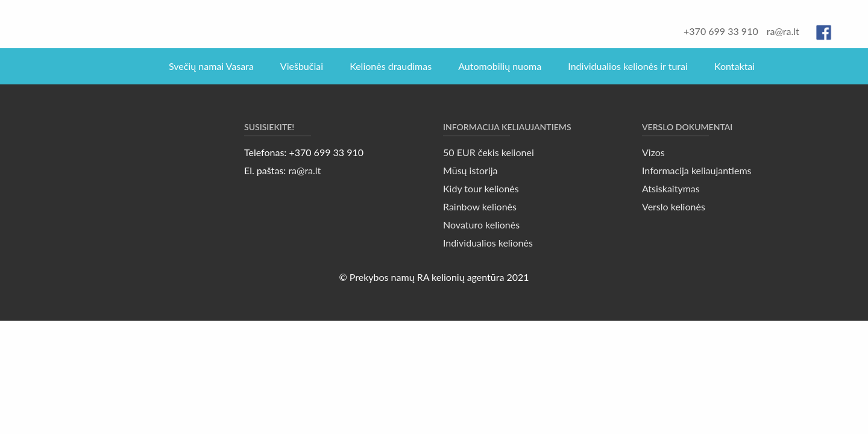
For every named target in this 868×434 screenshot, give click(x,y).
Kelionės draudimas (391, 66)
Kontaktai (734, 66)
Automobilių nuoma (500, 66)
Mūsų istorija (470, 170)
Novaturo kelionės (481, 225)
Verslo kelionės (674, 206)
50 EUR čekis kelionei (489, 152)
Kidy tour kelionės (481, 188)
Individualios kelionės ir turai (628, 66)
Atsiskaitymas (671, 188)
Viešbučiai (302, 66)
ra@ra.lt (783, 31)
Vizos (653, 152)
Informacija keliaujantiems (697, 170)
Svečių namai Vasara (211, 66)
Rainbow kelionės (480, 206)
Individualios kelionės (488, 243)
